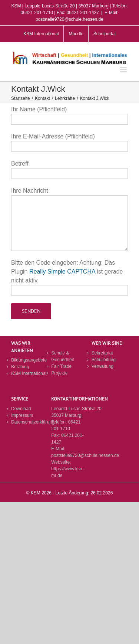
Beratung (20, 367)
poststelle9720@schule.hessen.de (85, 455)
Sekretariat (102, 353)
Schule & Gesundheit (62, 356)
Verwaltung (102, 366)
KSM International (29, 373)
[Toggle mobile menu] (124, 70)
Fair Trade (61, 366)
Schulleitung (104, 360)
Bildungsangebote (29, 360)
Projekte (59, 373)
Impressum (22, 415)
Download (21, 409)
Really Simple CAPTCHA (62, 272)
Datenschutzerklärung (29, 422)
